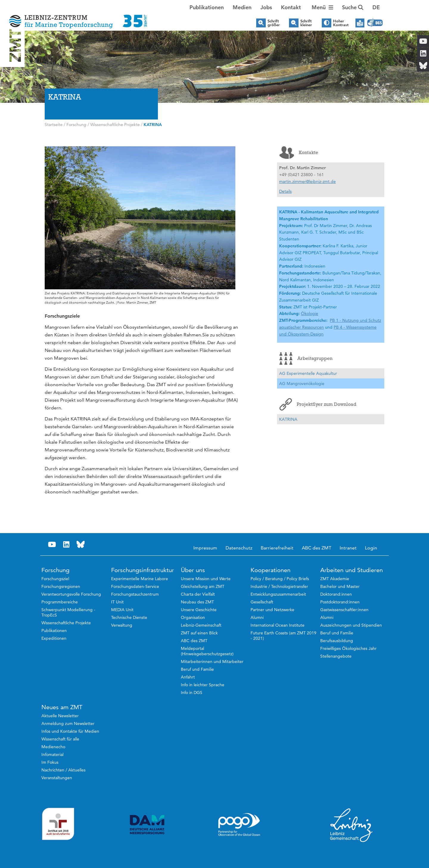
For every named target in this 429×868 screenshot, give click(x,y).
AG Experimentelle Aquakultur (308, 373)
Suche (353, 7)
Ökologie (310, 313)
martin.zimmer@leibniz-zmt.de (307, 181)
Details (285, 191)
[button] (376, 7)
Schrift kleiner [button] (306, 23)
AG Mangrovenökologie (302, 383)
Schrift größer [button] (274, 23)
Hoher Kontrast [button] (341, 23)
